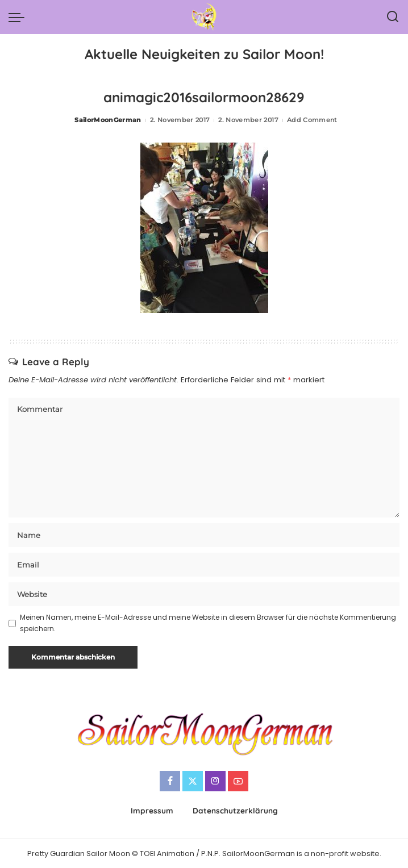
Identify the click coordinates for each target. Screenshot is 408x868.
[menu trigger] (19, 17)
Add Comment (312, 120)
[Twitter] (193, 781)
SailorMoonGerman (108, 120)
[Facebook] (170, 781)
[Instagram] (215, 781)
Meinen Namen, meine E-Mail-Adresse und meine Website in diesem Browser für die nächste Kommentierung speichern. (208, 623)
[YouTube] (238, 781)
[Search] (393, 17)
